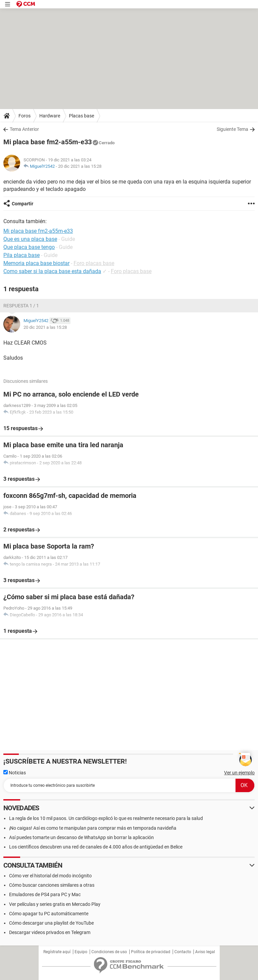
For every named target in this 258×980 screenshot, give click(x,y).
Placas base (81, 116)
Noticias (15, 773)
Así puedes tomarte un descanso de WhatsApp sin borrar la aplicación (81, 837)
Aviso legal (205, 952)
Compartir (23, 204)
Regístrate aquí (57, 952)
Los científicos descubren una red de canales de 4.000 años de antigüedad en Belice (96, 847)
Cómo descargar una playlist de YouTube (51, 923)
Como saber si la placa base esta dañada (52, 271)
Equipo (81, 952)
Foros (25, 116)
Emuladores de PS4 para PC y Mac (45, 894)
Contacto (183, 952)
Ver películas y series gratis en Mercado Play (55, 904)
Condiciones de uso (109, 952)
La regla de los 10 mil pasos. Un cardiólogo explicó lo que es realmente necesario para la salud (106, 818)
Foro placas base (94, 263)
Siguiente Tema (232, 129)
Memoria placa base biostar (36, 263)
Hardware (50, 116)
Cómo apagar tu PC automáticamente (49, 914)
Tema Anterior (24, 129)
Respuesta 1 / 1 (21, 306)
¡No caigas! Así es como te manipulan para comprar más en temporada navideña (93, 828)
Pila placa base (21, 255)
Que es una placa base (30, 239)
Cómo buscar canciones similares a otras (52, 885)
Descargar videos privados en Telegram (50, 932)
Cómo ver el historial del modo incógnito (50, 876)
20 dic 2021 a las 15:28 (80, 166)
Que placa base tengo (29, 247)
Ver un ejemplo (239, 773)
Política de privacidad (151, 952)
